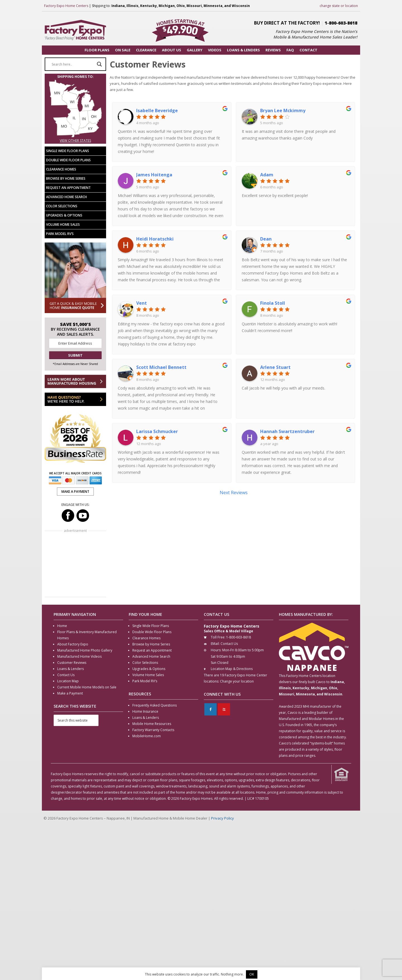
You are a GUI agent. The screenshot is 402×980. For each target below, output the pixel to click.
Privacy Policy (222, 818)
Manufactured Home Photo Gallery (85, 650)
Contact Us (66, 675)
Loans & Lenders (70, 669)
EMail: (215, 644)
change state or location (339, 6)
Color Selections (62, 206)
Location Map (68, 681)
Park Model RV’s (60, 234)
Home (62, 626)
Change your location (237, 681)
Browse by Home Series (66, 178)
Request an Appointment (68, 188)
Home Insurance (145, 711)
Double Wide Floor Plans (68, 160)
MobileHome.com (147, 736)
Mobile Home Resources (152, 724)
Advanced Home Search (66, 197)
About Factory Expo (73, 644)
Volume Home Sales (63, 224)
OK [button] (252, 974)
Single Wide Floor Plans (68, 151)
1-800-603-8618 (341, 23)
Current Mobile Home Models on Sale (87, 687)
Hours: (216, 650)
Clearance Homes (61, 169)
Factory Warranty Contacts (153, 730)
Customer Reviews (72, 663)
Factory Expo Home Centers (66, 6)
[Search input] (73, 64)
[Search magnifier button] (99, 64)
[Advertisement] (75, 565)
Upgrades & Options (64, 215)
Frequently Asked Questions (155, 705)
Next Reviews (234, 493)
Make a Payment (70, 693)
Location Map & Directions (232, 669)
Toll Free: (218, 637)
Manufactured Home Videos (79, 656)
